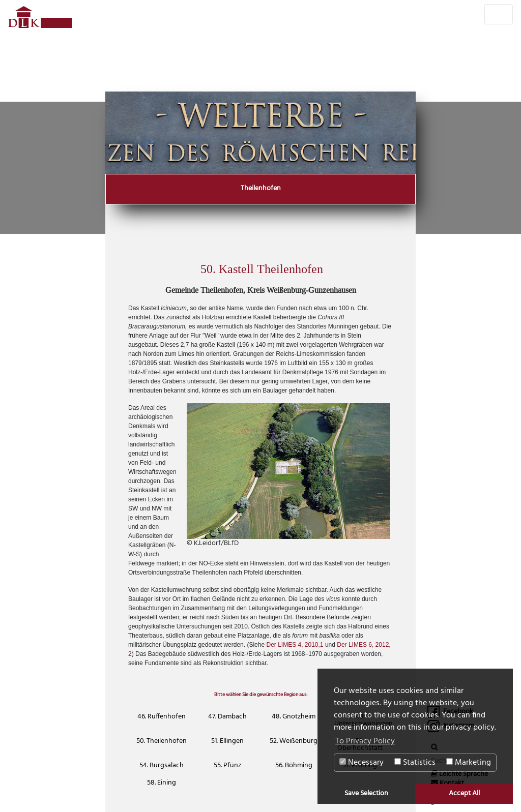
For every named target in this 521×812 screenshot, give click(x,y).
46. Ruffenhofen (162, 717)
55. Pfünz (227, 765)
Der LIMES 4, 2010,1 (295, 645)
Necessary (361, 763)
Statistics (415, 763)
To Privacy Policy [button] (365, 741)
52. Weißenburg (294, 741)
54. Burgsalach (162, 765)
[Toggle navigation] (499, 14)
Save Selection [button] (366, 793)
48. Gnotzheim (294, 717)
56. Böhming (294, 765)
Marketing (469, 763)
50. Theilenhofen (162, 741)
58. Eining (162, 783)
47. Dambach (227, 717)
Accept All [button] (464, 793)
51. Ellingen (227, 741)
